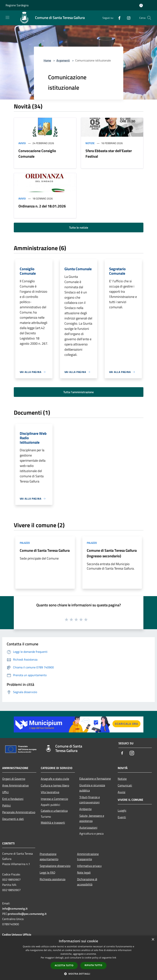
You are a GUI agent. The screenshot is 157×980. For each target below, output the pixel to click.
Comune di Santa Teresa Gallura (45, 550)
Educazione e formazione (95, 779)
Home (47, 60)
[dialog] (78, 958)
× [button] (153, 940)
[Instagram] (127, 18)
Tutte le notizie (79, 227)
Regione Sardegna (17, 5)
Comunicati (125, 785)
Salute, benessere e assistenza (92, 818)
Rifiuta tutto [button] (93, 965)
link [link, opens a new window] (114, 958)
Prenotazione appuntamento (49, 857)
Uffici (5, 792)
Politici (7, 805)
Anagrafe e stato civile (55, 779)
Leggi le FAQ (47, 872)
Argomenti (63, 60)
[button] (79, 974)
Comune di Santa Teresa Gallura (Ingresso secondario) (112, 553)
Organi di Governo (14, 779)
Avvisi (22, 143)
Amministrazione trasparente (88, 857)
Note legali (84, 872)
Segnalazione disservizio (55, 866)
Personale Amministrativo (19, 812)
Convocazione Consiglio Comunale (37, 153)
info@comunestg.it (15, 909)
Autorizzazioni (88, 828)
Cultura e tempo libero (55, 785)
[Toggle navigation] (7, 17)
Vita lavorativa (50, 792)
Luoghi (122, 810)
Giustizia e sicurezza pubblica (92, 788)
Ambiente (85, 809)
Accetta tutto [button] (64, 965)
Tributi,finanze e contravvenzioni (90, 800)
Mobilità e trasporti (53, 823)
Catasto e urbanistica (54, 811)
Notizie (90, 143)
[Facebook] (118, 18)
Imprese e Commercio (54, 799)
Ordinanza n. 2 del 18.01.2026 (42, 206)
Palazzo (25, 543)
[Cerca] (149, 18)
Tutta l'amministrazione (78, 392)
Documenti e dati (13, 819)
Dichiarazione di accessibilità (87, 882)
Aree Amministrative (15, 785)
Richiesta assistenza (53, 879)
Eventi (122, 817)
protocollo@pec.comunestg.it (27, 914)
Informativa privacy (89, 866)
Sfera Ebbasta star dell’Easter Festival (109, 153)
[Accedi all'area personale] (141, 5)
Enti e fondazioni (13, 799)
